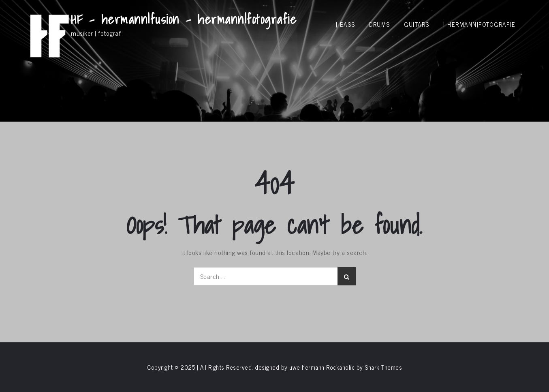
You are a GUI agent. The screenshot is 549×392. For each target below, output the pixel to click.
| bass (346, 24)
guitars (417, 24)
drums (380, 24)
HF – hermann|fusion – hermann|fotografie (184, 19)
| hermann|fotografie (479, 24)
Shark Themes (383, 367)
